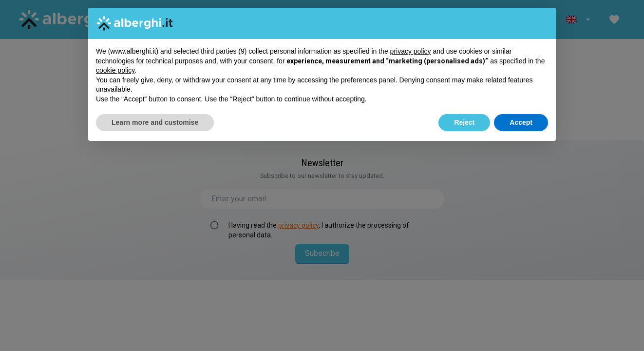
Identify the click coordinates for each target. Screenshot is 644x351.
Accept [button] (521, 122)
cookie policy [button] (115, 70)
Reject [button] (464, 122)
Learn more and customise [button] (155, 122)
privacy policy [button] (411, 51)
